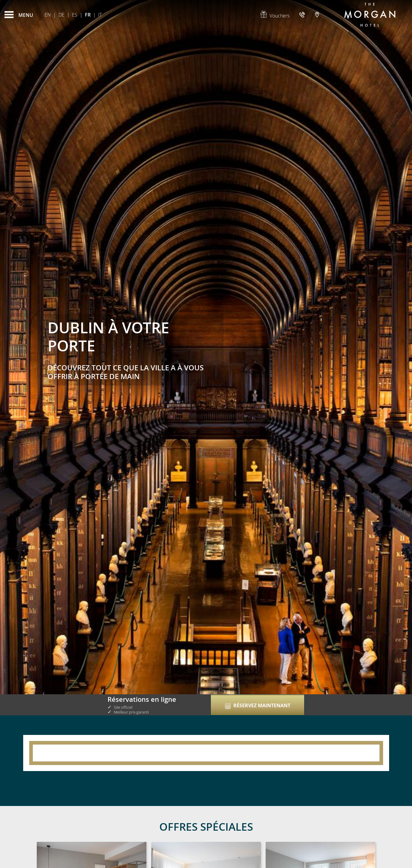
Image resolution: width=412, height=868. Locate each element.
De (61, 15)
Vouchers (275, 16)
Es (75, 15)
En (48, 15)
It (100, 15)
